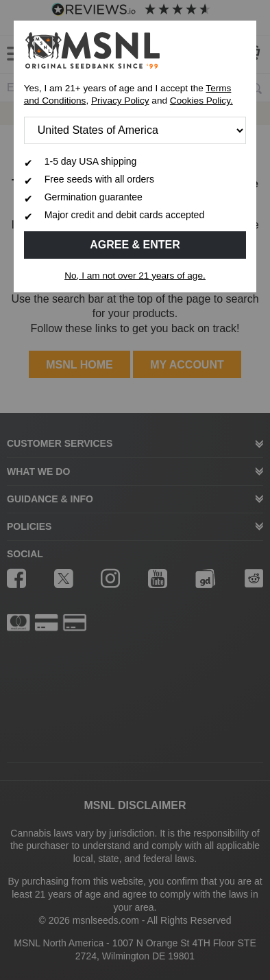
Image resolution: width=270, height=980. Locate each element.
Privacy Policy (120, 101)
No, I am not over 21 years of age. (135, 276)
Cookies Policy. (201, 101)
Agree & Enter (135, 245)
